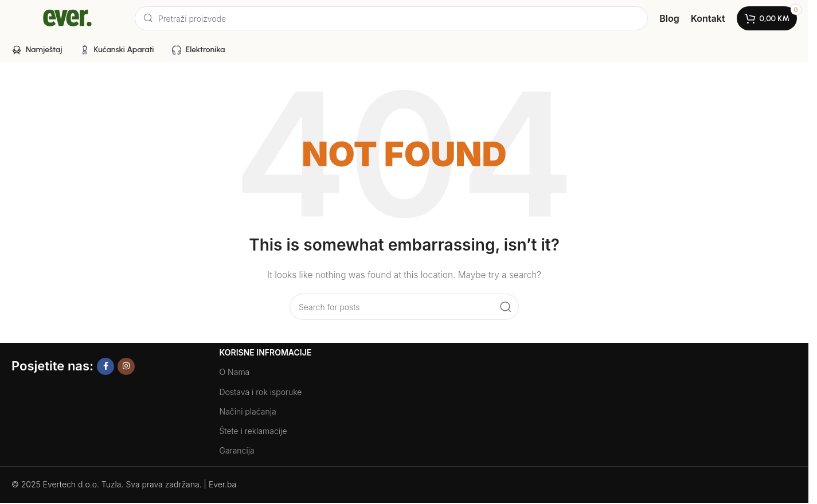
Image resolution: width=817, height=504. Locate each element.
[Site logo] (67, 17)
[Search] (391, 18)
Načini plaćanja (248, 411)
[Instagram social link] (126, 366)
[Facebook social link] (105, 366)
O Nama (235, 372)
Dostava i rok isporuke (261, 392)
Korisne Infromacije (266, 352)
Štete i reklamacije (253, 431)
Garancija (237, 450)
